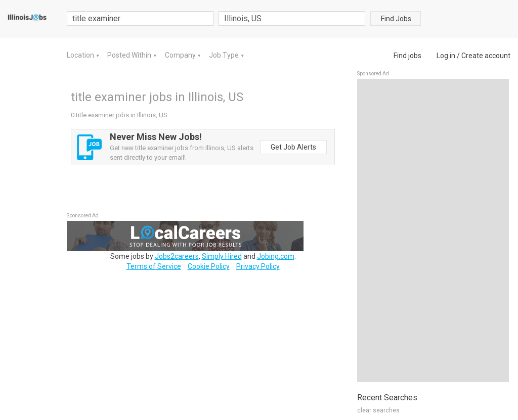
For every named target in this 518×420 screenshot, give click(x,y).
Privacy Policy (258, 266)
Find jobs (407, 56)
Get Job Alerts (293, 147)
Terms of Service (154, 266)
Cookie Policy (209, 266)
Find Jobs (396, 19)
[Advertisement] (433, 230)
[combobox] (292, 18)
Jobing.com (276, 256)
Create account (486, 56)
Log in (446, 56)
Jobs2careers (177, 256)
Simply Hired (222, 256)
